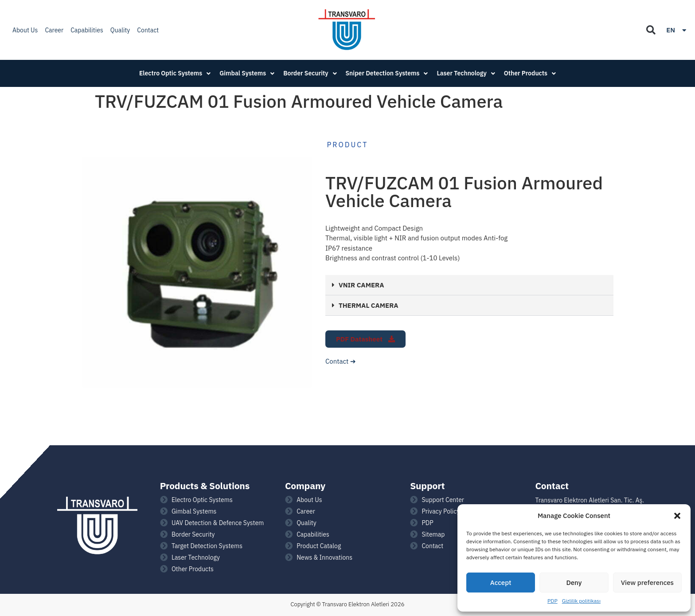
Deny (574, 583)
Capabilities (87, 30)
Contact (148, 30)
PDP (552, 601)
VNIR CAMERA (361, 285)
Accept (501, 583)
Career (54, 30)
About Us (25, 30)
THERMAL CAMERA (369, 305)
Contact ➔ (341, 361)
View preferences (647, 583)
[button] (677, 516)
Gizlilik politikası (581, 601)
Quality (120, 30)
